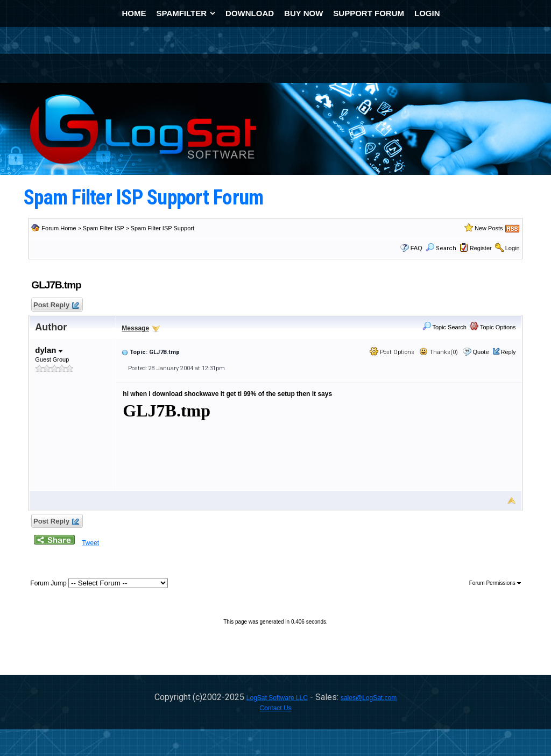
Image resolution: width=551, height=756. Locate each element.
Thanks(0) (439, 352)
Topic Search (444, 327)
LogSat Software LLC (277, 698)
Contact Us (275, 708)
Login (513, 248)
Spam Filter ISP (104, 228)
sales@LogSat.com (369, 698)
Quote (481, 352)
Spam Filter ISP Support (163, 228)
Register (481, 248)
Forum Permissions (495, 583)
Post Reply (55, 305)
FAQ (416, 248)
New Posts (489, 228)
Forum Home (59, 228)
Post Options (392, 352)
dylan (48, 350)
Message (135, 328)
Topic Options (493, 327)
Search (441, 248)
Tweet (90, 543)
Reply (508, 352)
